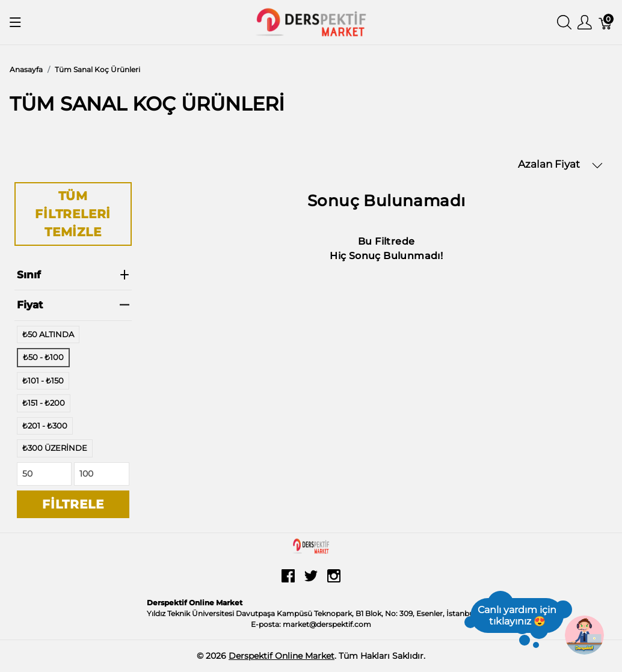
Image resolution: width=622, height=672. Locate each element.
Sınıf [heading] (73, 275)
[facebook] (288, 581)
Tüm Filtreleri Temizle (73, 214)
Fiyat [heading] (73, 305)
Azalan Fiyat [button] (560, 164)
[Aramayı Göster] (564, 23)
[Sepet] (606, 23)
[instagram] (334, 581)
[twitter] (311, 581)
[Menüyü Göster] (15, 22)
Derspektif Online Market (282, 656)
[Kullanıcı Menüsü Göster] (585, 23)
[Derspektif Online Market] (311, 21)
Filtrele (73, 504)
